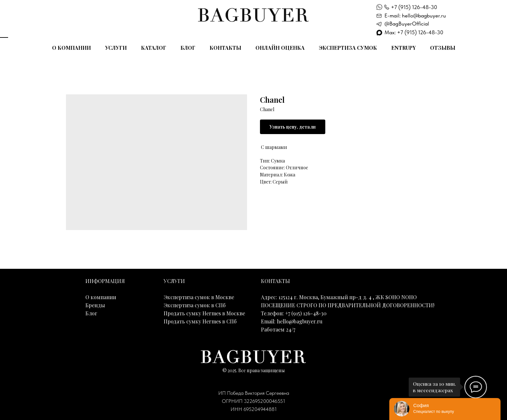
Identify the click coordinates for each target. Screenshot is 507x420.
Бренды (95, 305)
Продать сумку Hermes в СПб (200, 321)
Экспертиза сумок (348, 48)
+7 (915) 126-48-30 (414, 7)
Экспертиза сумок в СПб (195, 305)
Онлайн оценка (280, 48)
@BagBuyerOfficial (407, 24)
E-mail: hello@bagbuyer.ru (415, 16)
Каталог (154, 48)
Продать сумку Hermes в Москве (204, 313)
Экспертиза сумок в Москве (199, 297)
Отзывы (443, 48)
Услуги (116, 48)
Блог (188, 48)
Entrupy (404, 48)
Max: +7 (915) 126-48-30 (414, 32)
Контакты (225, 48)
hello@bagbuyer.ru (300, 321)
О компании (71, 48)
